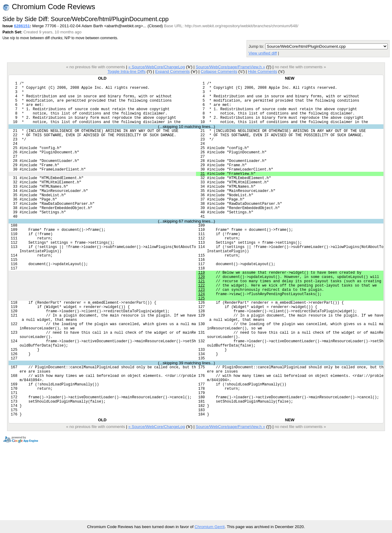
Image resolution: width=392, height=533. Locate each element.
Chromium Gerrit (209, 527)
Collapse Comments (219, 71)
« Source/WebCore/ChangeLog (157, 67)
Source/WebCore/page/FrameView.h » (230, 67)
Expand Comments (173, 71)
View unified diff (262, 53)
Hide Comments (263, 71)
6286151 (22, 26)
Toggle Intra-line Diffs (126, 71)
